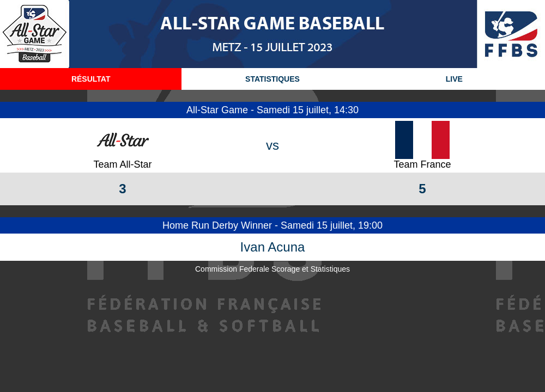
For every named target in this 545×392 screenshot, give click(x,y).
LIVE (454, 79)
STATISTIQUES (272, 79)
